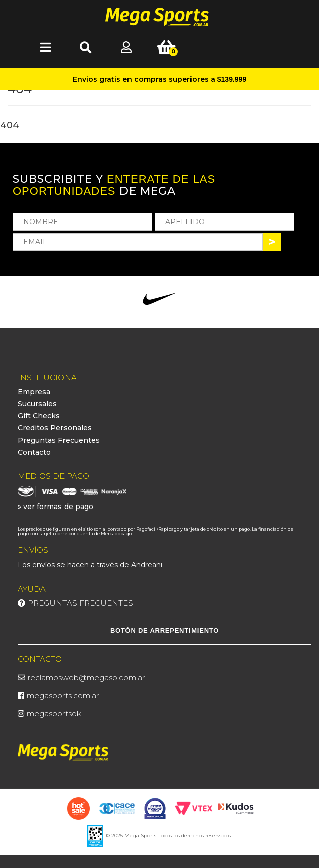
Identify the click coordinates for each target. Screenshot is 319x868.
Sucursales (37, 404)
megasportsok (54, 714)
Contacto (34, 452)
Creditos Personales (55, 428)
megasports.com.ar (63, 696)
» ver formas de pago (55, 507)
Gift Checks (39, 416)
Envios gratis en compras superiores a (159, 79)
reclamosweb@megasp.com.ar (86, 677)
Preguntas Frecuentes (59, 440)
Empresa (34, 392)
